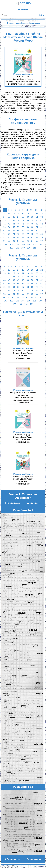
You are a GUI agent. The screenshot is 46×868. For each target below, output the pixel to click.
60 (32, 227)
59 (28, 227)
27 (18, 217)
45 (18, 224)
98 (37, 241)
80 (42, 234)
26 (14, 217)
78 (32, 234)
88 (37, 238)
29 (28, 217)
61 (37, 227)
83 (14, 238)
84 (18, 238)
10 (27, 210)
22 (37, 214)
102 (17, 244)
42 (4, 224)
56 (18, 284)
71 (42, 231)
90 (4, 241)
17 (18, 270)
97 (32, 241)
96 (28, 241)
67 (23, 231)
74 (14, 234)
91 (4, 297)
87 (32, 238)
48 (32, 224)
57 (18, 227)
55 (14, 227)
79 (37, 234)
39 (32, 220)
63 (4, 231)
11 (31, 210)
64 (9, 231)
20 (28, 214)
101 (12, 244)
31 (37, 217)
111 (35, 248)
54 (9, 227)
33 (4, 220)
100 (6, 244)
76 (23, 234)
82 (9, 238)
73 (9, 234)
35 (14, 220)
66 (18, 231)
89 (42, 238)
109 (23, 248)
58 (23, 227)
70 (37, 231)
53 (4, 227)
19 (23, 214)
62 (42, 227)
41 (42, 220)
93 (14, 241)
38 (28, 220)
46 (23, 224)
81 (4, 238)
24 (4, 217)
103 (23, 244)
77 (28, 234)
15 (9, 214)
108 (17, 248)
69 (32, 231)
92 (9, 241)
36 (18, 220)
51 (37, 280)
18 (18, 214)
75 (18, 234)
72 (4, 234)
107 (12, 248)
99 (42, 241)
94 (18, 241)
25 (9, 217)
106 (40, 244)
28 (23, 217)
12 (36, 210)
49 (37, 224)
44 (14, 224)
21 (32, 214)
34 (9, 220)
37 (23, 220)
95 (23, 241)
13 (41, 210)
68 (28, 231)
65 (14, 231)
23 (42, 214)
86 (28, 238)
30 (32, 217)
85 (23, 238)
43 (9, 224)
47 (28, 224)
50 (32, 280)
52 (42, 224)
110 (29, 248)
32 (42, 217)
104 (29, 244)
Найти (41, 15)
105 (35, 244)
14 (4, 214)
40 (37, 220)
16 (14, 214)
